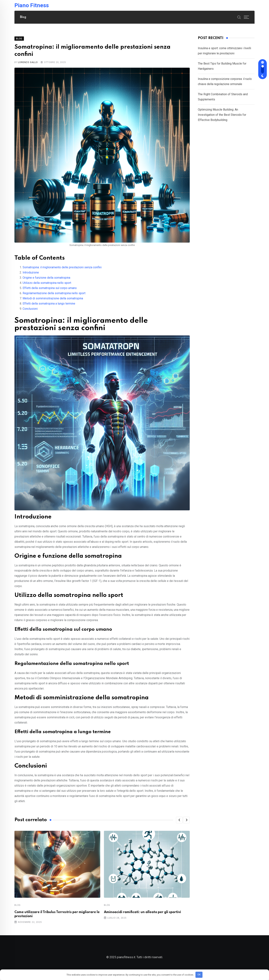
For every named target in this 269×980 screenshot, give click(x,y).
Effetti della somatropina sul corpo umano (50, 291)
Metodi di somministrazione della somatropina (53, 301)
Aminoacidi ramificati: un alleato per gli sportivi (142, 915)
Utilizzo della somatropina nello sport (47, 285)
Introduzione (31, 275)
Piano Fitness (32, 5)
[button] (179, 823)
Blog (23, 17)
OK (199, 975)
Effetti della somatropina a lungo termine (49, 306)
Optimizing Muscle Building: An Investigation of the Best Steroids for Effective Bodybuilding (222, 118)
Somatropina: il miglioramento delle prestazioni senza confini (62, 270)
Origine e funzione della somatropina (46, 280)
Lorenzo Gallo (28, 65)
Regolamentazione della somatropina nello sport (54, 296)
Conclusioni (30, 311)
